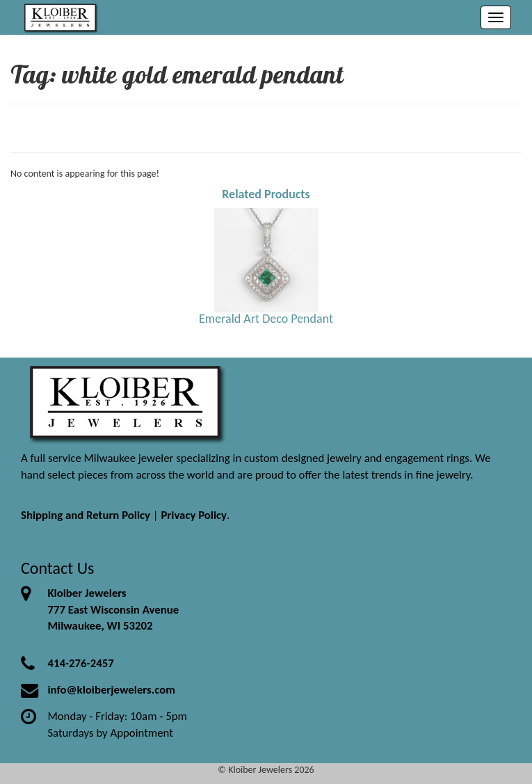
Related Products (266, 194)
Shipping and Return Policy (86, 515)
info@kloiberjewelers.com (111, 690)
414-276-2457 (80, 663)
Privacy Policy (194, 515)
